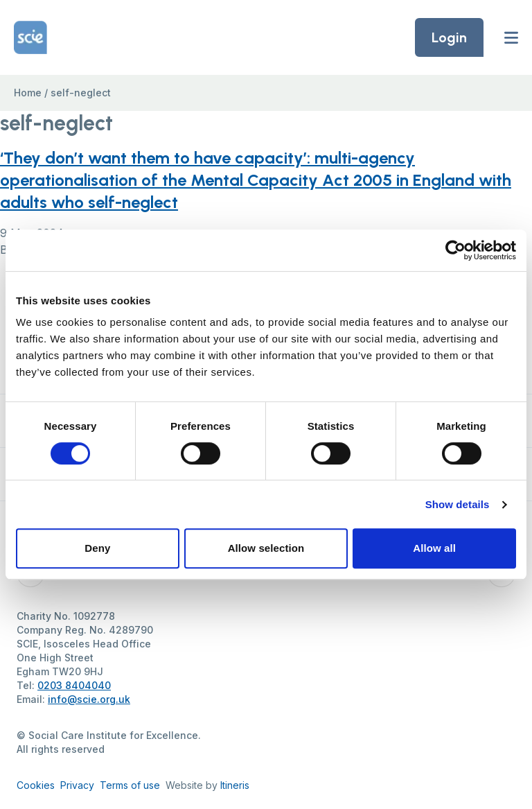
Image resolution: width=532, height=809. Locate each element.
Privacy (77, 785)
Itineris (235, 785)
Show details (458, 504)
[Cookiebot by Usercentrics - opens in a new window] (455, 250)
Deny (97, 548)
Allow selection (266, 548)
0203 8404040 (74, 685)
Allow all (434, 548)
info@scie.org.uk (89, 699)
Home (28, 93)
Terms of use (130, 785)
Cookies (36, 785)
